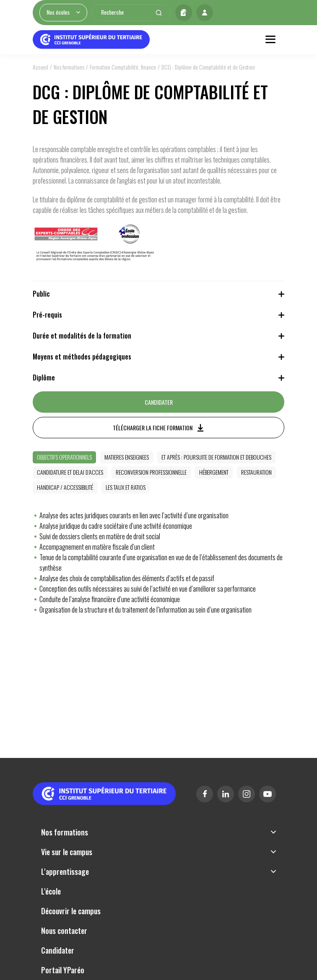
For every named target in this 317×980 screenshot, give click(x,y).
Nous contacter (64, 931)
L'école (51, 891)
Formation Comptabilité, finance (123, 67)
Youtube (268, 794)
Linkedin (226, 794)
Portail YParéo (63, 970)
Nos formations (69, 67)
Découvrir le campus (71, 911)
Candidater (184, 13)
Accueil (40, 67)
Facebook (205, 794)
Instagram (247, 794)
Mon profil (205, 13)
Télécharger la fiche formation (153, 428)
